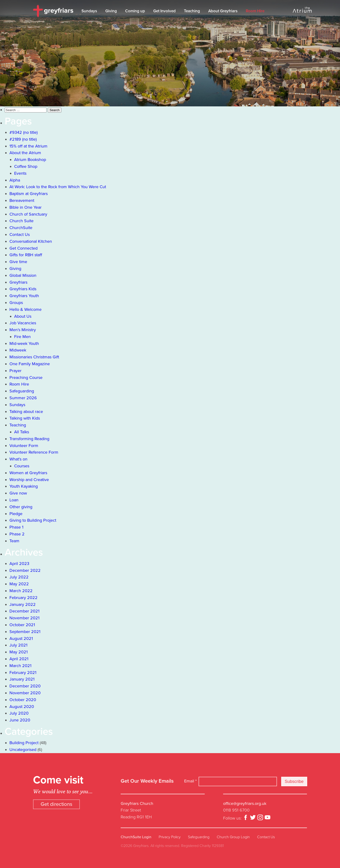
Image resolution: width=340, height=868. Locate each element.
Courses (22, 466)
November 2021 (24, 618)
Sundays (89, 11)
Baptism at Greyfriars (29, 194)
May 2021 (19, 652)
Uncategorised (23, 750)
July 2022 (19, 577)
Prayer (15, 371)
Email (190, 781)
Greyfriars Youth (24, 296)
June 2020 (20, 720)
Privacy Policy (170, 837)
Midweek (18, 350)
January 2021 (22, 679)
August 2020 (22, 707)
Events (20, 173)
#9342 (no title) (23, 132)
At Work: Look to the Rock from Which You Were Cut (58, 187)
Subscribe (294, 781)
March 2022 (21, 591)
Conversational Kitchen (31, 241)
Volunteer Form (24, 446)
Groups (16, 303)
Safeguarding (22, 391)
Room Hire (255, 11)
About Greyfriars (223, 11)
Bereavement (22, 200)
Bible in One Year (25, 207)
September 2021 (25, 632)
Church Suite (21, 221)
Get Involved (164, 11)
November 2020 (25, 693)
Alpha (15, 180)
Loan (14, 500)
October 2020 (23, 700)
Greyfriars (18, 282)
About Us (23, 316)
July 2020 (19, 713)
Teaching (192, 11)
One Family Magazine (30, 364)
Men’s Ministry (23, 330)
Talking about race (26, 412)
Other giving (21, 507)
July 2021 (18, 645)
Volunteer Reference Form (34, 452)
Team (14, 541)
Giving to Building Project (33, 520)
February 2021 (23, 673)
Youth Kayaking (24, 486)
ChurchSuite (21, 228)
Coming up (135, 11)
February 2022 (23, 598)
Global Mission (23, 275)
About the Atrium (25, 153)
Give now (18, 493)
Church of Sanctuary (28, 214)
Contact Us (20, 234)
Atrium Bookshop (30, 160)
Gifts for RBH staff (26, 255)
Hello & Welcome (25, 309)
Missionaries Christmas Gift (34, 357)
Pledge (16, 514)
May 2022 (19, 584)
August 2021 (21, 638)
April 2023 (19, 564)
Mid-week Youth (24, 343)
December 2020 (25, 686)
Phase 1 (16, 527)
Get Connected (23, 248)
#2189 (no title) (23, 139)
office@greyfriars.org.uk (245, 803)
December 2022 (25, 570)
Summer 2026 (23, 398)
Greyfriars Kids (23, 289)
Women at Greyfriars (28, 473)
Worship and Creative (29, 480)
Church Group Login (233, 837)
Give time (18, 262)
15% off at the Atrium (28, 146)
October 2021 (22, 625)
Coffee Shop (26, 166)
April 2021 (19, 659)
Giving (111, 11)
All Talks (22, 432)
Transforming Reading (29, 439)
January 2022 (23, 604)
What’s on (18, 459)
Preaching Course (26, 378)
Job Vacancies (23, 323)
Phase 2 (17, 534)
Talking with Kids (25, 418)
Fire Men (22, 337)
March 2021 (20, 666)
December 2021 (24, 611)
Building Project (24, 743)
